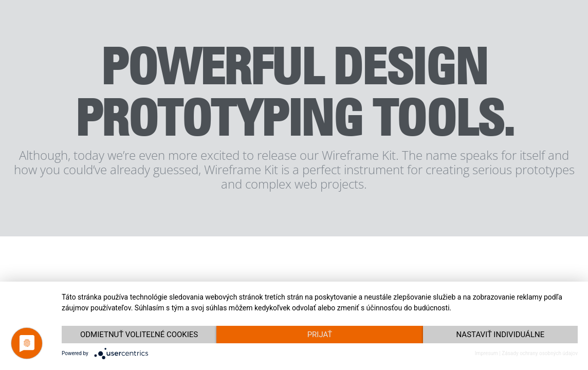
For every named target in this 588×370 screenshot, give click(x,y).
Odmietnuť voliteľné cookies (139, 335)
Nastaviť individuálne (501, 335)
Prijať (320, 335)
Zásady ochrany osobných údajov (540, 353)
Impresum (486, 353)
